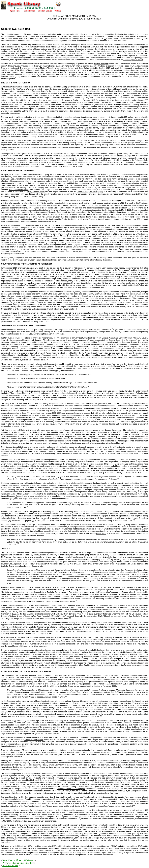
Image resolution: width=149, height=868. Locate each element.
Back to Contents (10, 865)
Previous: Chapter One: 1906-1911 (18, 863)
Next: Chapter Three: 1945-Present (19, 860)
